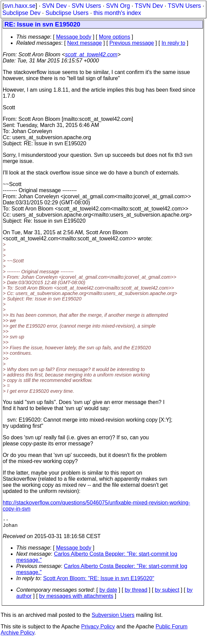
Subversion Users (113, 618)
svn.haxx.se (20, 6)
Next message (84, 43)
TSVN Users (184, 6)
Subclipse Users (67, 13)
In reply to (173, 43)
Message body (74, 37)
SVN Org (118, 6)
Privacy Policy (98, 629)
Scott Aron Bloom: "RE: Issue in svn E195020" (99, 581)
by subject (167, 593)
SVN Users (86, 6)
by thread (136, 593)
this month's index (117, 13)
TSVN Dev (149, 6)
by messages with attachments (76, 599)
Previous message (132, 43)
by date (108, 593)
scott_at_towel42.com (91, 54)
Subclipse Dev (21, 13)
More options (115, 37)
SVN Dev (54, 6)
